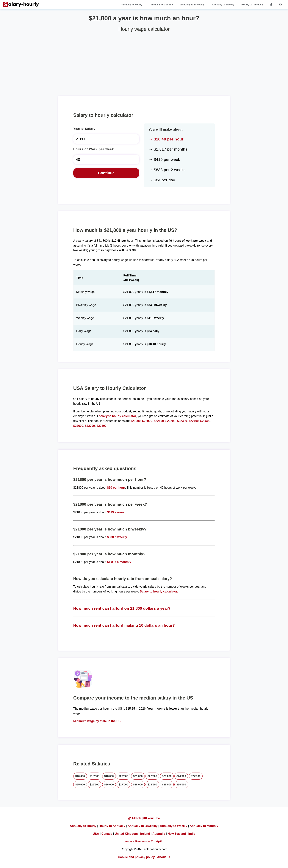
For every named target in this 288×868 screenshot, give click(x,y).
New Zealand (177, 834)
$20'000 (123, 776)
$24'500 (196, 776)
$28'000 (138, 785)
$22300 (182, 421)
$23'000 (167, 776)
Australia (159, 834)
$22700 (90, 426)
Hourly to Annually (252, 5)
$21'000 (138, 776)
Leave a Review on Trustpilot (144, 841)
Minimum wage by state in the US (97, 721)
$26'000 (109, 785)
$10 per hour (116, 488)
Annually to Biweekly (192, 5)
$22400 (194, 421)
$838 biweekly (117, 537)
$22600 (78, 426)
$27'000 (123, 785)
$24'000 (181, 776)
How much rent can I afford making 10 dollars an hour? (124, 625)
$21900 (136, 421)
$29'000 (167, 785)
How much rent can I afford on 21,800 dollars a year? (122, 608)
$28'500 (152, 785)
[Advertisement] (144, 63)
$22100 (159, 421)
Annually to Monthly (161, 5)
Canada (107, 834)
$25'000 (80, 785)
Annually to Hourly (132, 5)
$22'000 (152, 776)
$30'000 (181, 785)
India (192, 834)
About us (164, 857)
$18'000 (109, 776)
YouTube (152, 818)
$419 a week (116, 512)
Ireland (145, 834)
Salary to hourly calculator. (159, 591)
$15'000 (94, 776)
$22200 (170, 421)
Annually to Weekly (223, 5)
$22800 (101, 426)
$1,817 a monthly (119, 562)
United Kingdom (126, 834)
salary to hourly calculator (118, 416)
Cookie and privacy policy (136, 857)
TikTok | (136, 818)
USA (96, 834)
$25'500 (94, 785)
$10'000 (80, 776)
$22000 (147, 421)
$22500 (205, 421)
